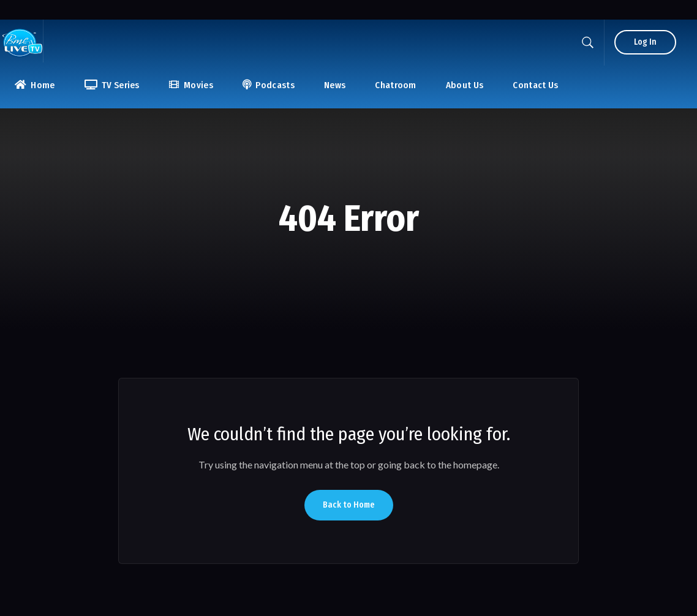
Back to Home (349, 505)
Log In (645, 42)
